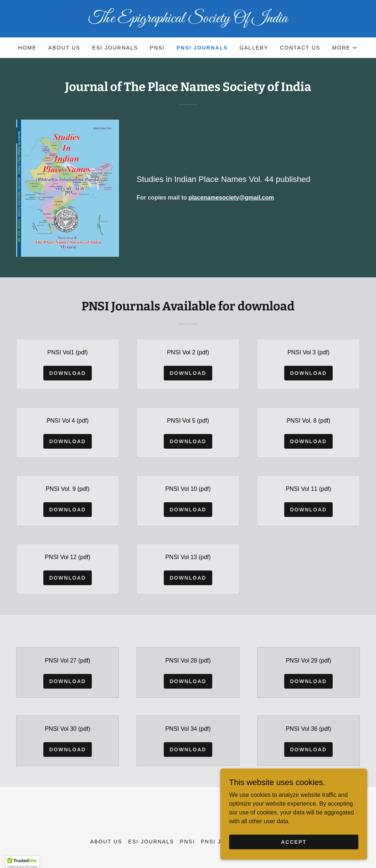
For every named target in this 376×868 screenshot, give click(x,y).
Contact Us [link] (300, 48)
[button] (345, 48)
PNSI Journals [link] (202, 48)
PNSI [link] (157, 48)
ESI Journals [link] (115, 48)
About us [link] (64, 48)
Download (68, 373)
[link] (188, 20)
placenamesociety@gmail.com (231, 198)
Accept (294, 857)
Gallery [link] (254, 48)
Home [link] (28, 48)
